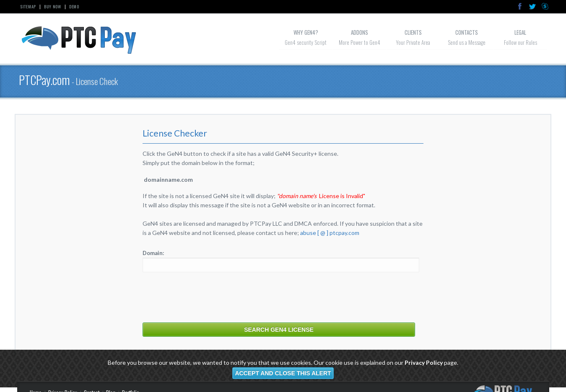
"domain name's (297, 196)
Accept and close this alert (283, 373)
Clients (413, 32)
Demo (74, 6)
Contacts (467, 32)
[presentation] (206, 297)
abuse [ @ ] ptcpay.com (330, 233)
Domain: (153, 253)
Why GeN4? (306, 32)
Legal (520, 32)
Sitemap (28, 6)
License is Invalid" (342, 196)
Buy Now (53, 6)
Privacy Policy (424, 362)
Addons (360, 32)
